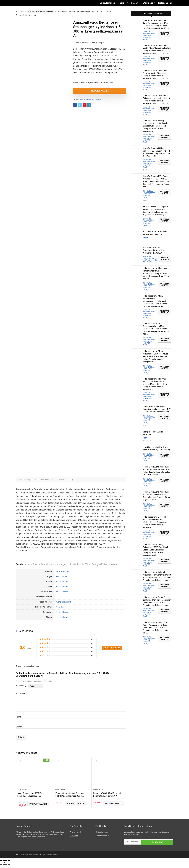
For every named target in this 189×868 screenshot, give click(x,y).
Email (19, 727)
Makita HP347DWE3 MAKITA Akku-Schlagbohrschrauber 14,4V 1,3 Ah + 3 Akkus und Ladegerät (157, 409)
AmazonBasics (62, 582)
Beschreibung (24, 480)
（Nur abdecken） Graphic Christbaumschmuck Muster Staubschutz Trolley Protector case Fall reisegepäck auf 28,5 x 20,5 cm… (156, 329)
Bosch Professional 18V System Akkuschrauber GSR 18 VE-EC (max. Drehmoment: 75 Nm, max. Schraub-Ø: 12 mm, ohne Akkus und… (156, 181)
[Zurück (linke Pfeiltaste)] (1, 863)
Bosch (145, 170)
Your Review (22, 694)
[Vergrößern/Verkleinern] (9, 861)
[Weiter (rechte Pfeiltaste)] (4, 863)
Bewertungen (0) (68, 480)
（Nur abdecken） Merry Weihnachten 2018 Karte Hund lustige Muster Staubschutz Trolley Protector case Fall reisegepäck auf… (155, 550)
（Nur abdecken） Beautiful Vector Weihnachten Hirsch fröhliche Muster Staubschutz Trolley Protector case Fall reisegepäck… (155, 522)
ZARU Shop (147, 441)
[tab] (24, 480)
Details (111, 83)
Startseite (20, 11)
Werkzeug (148, 3)
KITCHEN (60, 608)
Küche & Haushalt (63, 603)
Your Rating (21, 686)
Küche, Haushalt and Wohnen (41, 11)
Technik (122, 3)
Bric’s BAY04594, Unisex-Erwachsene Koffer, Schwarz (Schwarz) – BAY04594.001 (155, 250)
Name (19, 717)
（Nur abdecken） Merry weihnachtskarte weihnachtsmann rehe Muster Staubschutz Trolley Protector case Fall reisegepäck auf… (155, 301)
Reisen (135, 3)
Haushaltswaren (62, 572)
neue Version (61, 577)
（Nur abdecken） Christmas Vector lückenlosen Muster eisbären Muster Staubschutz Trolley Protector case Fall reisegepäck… (155, 384)
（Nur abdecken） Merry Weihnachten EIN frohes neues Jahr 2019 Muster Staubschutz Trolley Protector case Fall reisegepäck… (156, 356)
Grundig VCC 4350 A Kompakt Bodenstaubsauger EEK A (109, 795)
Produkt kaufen (88, 91)
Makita (145, 426)
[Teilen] (4, 861)
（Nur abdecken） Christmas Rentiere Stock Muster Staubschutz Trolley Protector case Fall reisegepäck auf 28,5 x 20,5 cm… (156, 273)
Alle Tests (74, 836)
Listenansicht (165, 3)
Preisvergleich (76, 833)
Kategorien (22, 790)
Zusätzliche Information (46, 480)
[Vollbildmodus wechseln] (6, 861)
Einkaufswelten (107, 3)
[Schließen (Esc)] (1, 861)
